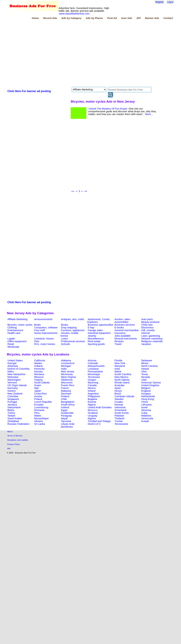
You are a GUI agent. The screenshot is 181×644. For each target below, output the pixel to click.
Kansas (38, 371)
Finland (65, 396)
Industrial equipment (99, 333)
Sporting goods (96, 344)
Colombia (13, 396)
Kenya (118, 391)
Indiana (38, 366)
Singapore (13, 399)
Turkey (11, 413)
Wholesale (13, 347)
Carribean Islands (124, 396)
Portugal (12, 402)
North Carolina (149, 366)
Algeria (92, 405)
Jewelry (92, 336)
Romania (39, 410)
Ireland (92, 391)
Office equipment (17, 341)
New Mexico (121, 377)
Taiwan (11, 416)
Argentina (93, 394)
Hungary (146, 394)
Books (65, 325)
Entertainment (15, 330)
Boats (37, 325)
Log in (170, 2)
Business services (125, 325)
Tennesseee (121, 424)
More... (149, 114)
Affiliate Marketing (17, 319)
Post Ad (112, 18)
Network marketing (152, 339)
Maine (118, 371)
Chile (64, 399)
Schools (65, 344)
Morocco (93, 410)
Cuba (144, 413)
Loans (64, 339)
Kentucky (39, 369)
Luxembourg (41, 407)
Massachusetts (96, 366)
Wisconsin (67, 383)
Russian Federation (18, 424)
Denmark (66, 394)
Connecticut (68, 363)
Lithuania (146, 405)
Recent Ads (50, 18)
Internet (146, 333)
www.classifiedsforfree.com (74, 14)
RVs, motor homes (45, 344)
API (139, 18)
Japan (38, 391)
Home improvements (46, 333)
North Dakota (122, 380)
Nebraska (13, 377)
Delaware (147, 360)
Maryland (120, 366)
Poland (38, 399)
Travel (118, 344)
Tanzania (66, 421)
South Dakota (42, 383)
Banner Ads (152, 18)
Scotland (93, 413)
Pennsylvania (95, 371)
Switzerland (14, 407)
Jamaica (12, 405)
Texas (145, 374)
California (40, 360)
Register (159, 2)
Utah (144, 380)
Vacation (146, 344)
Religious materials (152, 341)
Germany (13, 388)
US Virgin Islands (17, 385)
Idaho (11, 371)
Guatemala (67, 413)
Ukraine (39, 421)
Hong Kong (148, 399)
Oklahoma (67, 380)
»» (86, 191)
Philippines (94, 396)
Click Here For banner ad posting (29, 91)
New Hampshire (16, 374)
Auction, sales (122, 319)
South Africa (68, 405)
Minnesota (67, 374)
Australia (119, 385)
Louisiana (93, 369)
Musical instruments (126, 339)
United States (15, 360)
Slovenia (146, 410)
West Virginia (68, 377)
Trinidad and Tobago (99, 421)
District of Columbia (18, 369)
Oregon (92, 380)
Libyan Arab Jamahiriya (67, 425)
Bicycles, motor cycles (20, 325)
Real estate (94, 341)
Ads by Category (71, 18)
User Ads (127, 18)
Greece (12, 391)
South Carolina (123, 374)
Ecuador (39, 405)
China (145, 402)
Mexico (92, 388)
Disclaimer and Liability (18, 440)
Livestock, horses (44, 339)
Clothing (12, 328)
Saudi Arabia (15, 418)
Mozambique (41, 418)
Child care (147, 325)
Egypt (64, 410)
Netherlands (148, 396)
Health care (14, 333)
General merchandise (127, 330)
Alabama (66, 360)
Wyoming (93, 383)
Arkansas (13, 366)
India (64, 369)
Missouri (39, 377)
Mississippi (94, 374)
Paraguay (66, 416)
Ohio (144, 371)
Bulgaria (92, 399)
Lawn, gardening (151, 336)
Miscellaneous (96, 339)
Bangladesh (68, 402)
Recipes (119, 341)
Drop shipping (69, 328)
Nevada (146, 377)
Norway (119, 405)
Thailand (119, 418)
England (146, 391)
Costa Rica (40, 394)
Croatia (119, 402)
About (10, 431)
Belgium (146, 388)
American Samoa (151, 383)
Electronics (147, 328)
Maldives (146, 416)
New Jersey (68, 371)
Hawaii (145, 369)
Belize (11, 410)
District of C (94, 424)
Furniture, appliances (73, 330)
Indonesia (120, 407)
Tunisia (119, 421)
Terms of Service (15, 436)
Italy (37, 388)
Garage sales (95, 330)
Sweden (119, 399)
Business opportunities (100, 325)
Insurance (120, 333)
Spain (118, 388)
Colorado (93, 363)
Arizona (92, 360)
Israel (144, 407)
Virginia (38, 380)
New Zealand (15, 394)
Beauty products (150, 322)
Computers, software (46, 328)
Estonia (92, 402)
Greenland (120, 410)
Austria (38, 396)
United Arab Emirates (100, 407)
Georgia (12, 363)
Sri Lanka (40, 424)
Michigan (66, 366)
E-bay (91, 328)
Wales (38, 416)
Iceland (65, 407)
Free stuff (40, 330)
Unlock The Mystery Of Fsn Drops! (108, 109)
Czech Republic (43, 402)
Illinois (145, 363)
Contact (168, 18)
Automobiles (122, 322)
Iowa (117, 369)
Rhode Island (122, 383)
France (65, 388)
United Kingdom (150, 385)
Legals (11, 339)
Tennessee (94, 377)
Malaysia (66, 391)
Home (35, 18)
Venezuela (147, 418)
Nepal (64, 418)
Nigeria (92, 418)
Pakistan (119, 416)
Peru (37, 413)
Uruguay (92, 416)
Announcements (43, 319)
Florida (118, 360)
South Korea (122, 413)
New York (120, 363)
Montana (39, 374)
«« (73, 191)
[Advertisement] (37, 54)
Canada (92, 385)
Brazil (118, 394)
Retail (11, 344)
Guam (38, 385)
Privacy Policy (14, 444)
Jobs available (123, 336)
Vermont (12, 383)
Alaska (38, 363)
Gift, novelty (148, 330)
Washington (14, 380)
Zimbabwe (13, 421)
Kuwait (145, 421)
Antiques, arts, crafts (73, 319)
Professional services (73, 341)
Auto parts (147, 319)
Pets (37, 341)
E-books (119, 328)
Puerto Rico (68, 385)
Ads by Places (94, 18)
